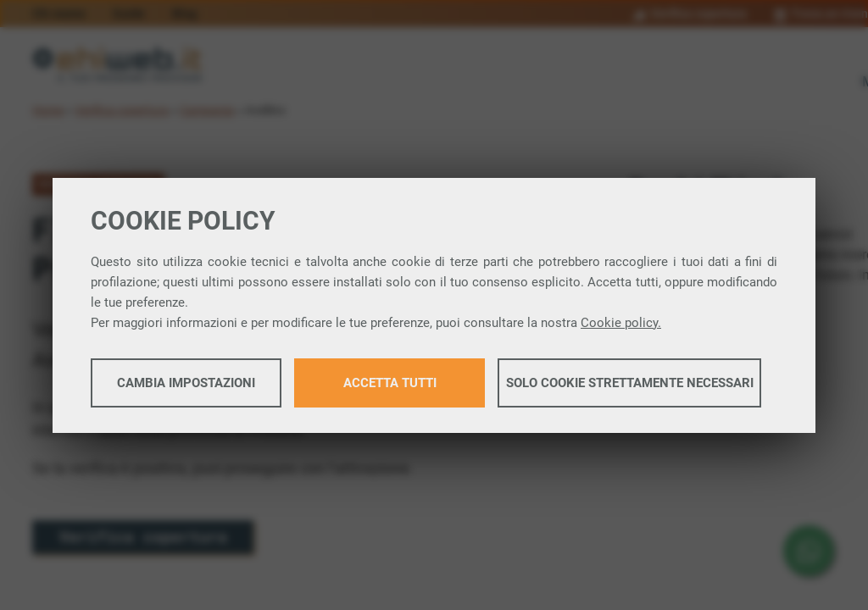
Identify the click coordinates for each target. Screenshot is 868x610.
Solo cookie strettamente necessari (630, 383)
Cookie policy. (621, 323)
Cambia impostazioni (186, 383)
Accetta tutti (390, 383)
